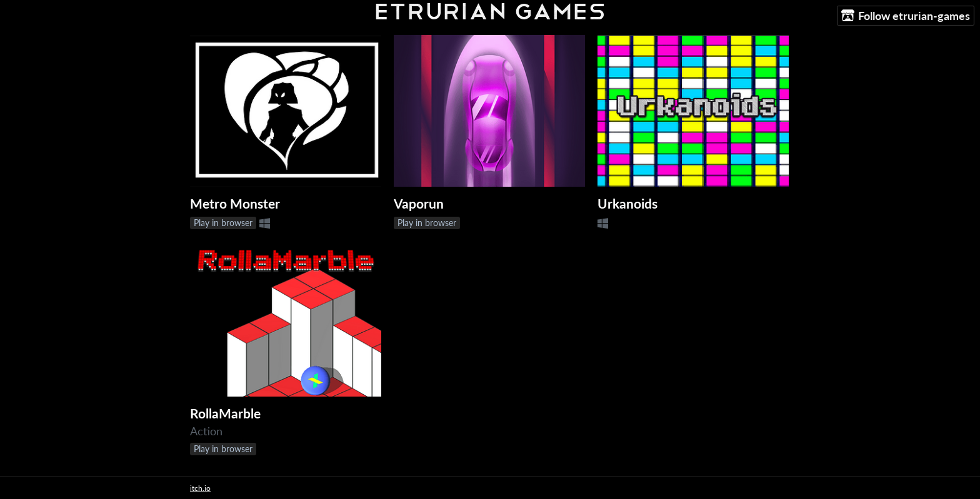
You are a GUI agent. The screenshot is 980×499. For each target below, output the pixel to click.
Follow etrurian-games (906, 16)
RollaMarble (225, 413)
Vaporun (419, 204)
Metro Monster (235, 204)
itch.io (200, 488)
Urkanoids (627, 204)
